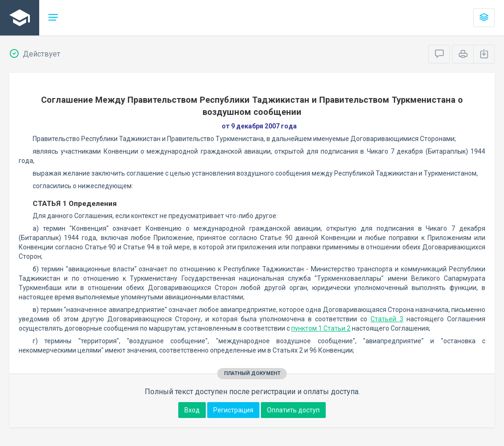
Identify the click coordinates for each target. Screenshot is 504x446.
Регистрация (233, 410)
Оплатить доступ (293, 410)
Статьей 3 (387, 319)
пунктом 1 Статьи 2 (321, 328)
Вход (192, 410)
